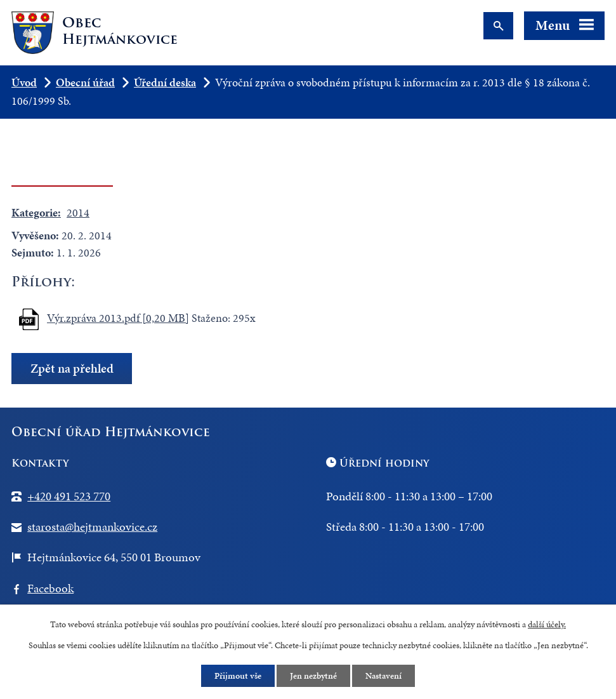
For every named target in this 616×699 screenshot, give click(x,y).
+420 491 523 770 (69, 496)
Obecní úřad (85, 82)
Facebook (50, 588)
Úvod (24, 82)
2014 (78, 212)
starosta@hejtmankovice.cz (92, 527)
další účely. (547, 624)
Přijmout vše (238, 676)
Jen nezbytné (313, 676)
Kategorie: (36, 212)
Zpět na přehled (72, 369)
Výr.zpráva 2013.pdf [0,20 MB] (118, 318)
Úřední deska (165, 82)
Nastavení (383, 676)
